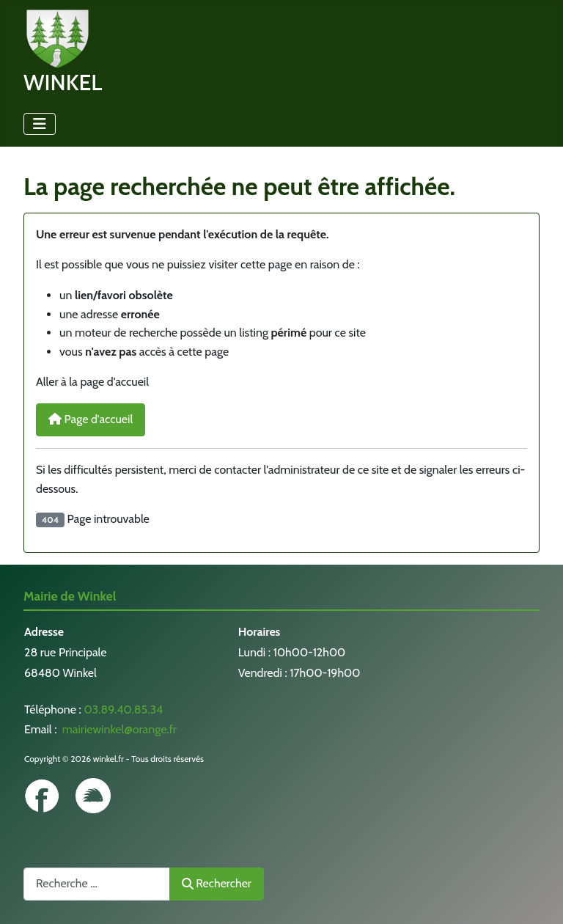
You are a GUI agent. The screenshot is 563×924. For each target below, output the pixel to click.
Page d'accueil (91, 419)
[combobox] (97, 884)
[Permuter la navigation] (40, 124)
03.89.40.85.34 (123, 709)
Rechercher (217, 883)
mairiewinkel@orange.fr (118, 729)
